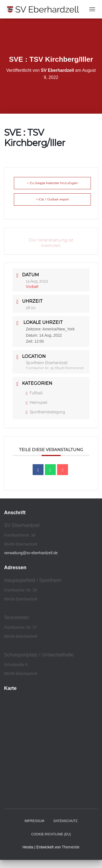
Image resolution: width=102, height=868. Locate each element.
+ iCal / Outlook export (52, 199)
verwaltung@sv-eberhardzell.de (31, 553)
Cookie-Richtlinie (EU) (51, 834)
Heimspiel (37, 402)
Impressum (34, 821)
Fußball (34, 393)
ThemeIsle (71, 847)
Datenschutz (66, 821)
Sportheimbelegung (45, 412)
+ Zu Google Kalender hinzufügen (52, 183)
